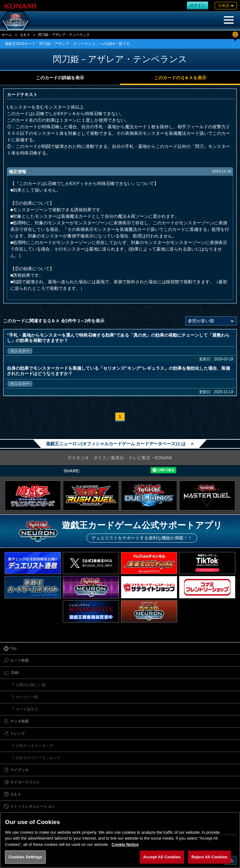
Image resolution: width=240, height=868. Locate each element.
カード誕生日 (27, 709)
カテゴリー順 (27, 697)
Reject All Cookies (210, 857)
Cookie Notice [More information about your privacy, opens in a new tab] (125, 844)
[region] (120, 840)
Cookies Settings (25, 857)
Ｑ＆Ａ (25, 35)
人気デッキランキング (34, 746)
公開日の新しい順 (31, 685)
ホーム (7, 35)
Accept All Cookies (162, 857)
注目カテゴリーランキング (38, 758)
